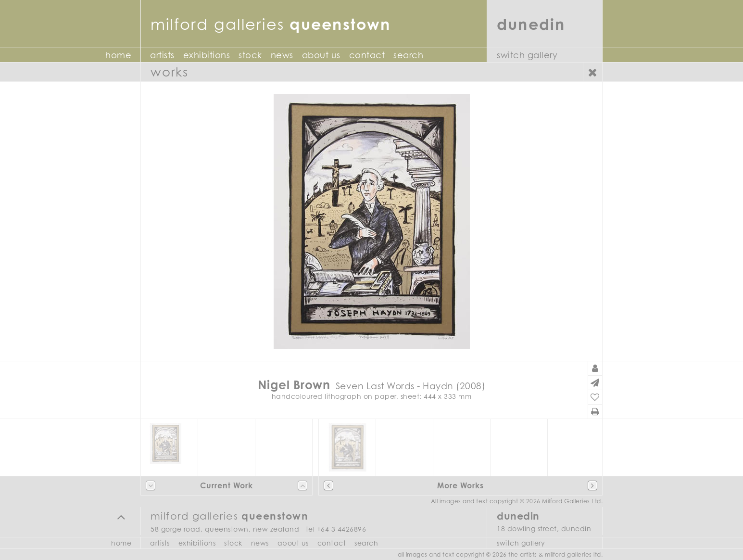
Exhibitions (207, 55)
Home (118, 55)
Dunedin (531, 24)
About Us (321, 55)
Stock (250, 55)
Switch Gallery (527, 55)
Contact (367, 55)
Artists (162, 55)
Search (408, 55)
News (282, 55)
